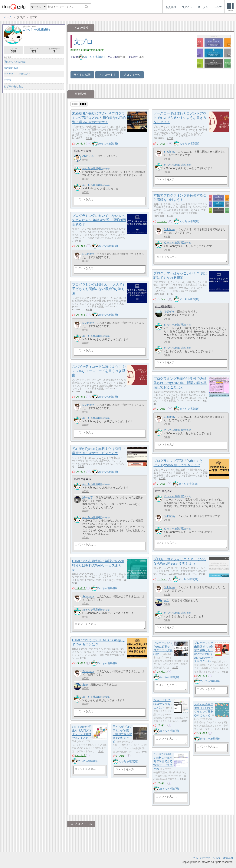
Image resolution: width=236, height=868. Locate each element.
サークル (193, 858)
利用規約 (205, 858)
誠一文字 (88, 497)
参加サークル (54, 50)
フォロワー (34, 50)
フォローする (107, 75)
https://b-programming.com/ (87, 50)
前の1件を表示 (82, 479)
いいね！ (81, 144)
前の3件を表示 (82, 151)
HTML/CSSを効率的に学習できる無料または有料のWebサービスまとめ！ (98, 565)
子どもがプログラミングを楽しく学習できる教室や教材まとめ (122, 734)
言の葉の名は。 (12, 68)
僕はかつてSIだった (15, 62)
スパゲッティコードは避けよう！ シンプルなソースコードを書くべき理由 (99, 371)
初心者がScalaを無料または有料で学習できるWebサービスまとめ (163, 761)
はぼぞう (169, 311)
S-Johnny (170, 152)
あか (166, 600)
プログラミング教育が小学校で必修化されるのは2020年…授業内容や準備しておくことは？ (180, 383)
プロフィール (132, 75)
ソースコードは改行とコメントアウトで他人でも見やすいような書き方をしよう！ (180, 118)
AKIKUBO (88, 156)
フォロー (13, 50)
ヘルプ (217, 858)
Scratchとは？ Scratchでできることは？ (163, 704)
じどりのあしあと (14, 86)
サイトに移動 (82, 75)
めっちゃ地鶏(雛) (92, 57)
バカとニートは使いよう (17, 74)
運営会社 (228, 858)
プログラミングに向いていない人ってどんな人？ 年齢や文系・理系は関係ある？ (99, 220)
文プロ (83, 42)
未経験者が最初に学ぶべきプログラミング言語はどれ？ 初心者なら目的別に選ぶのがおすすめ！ (99, 118)
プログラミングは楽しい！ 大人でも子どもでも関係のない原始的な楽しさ (99, 289)
